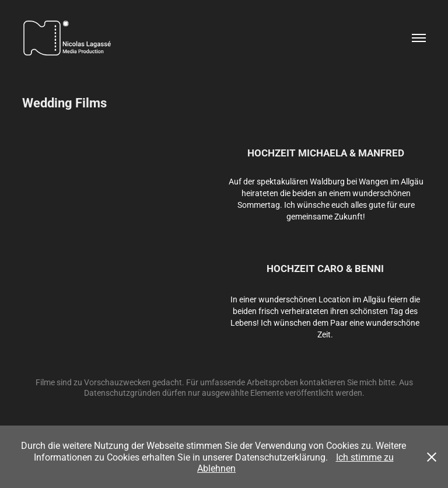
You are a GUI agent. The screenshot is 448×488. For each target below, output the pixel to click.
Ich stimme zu (365, 457)
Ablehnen (216, 468)
